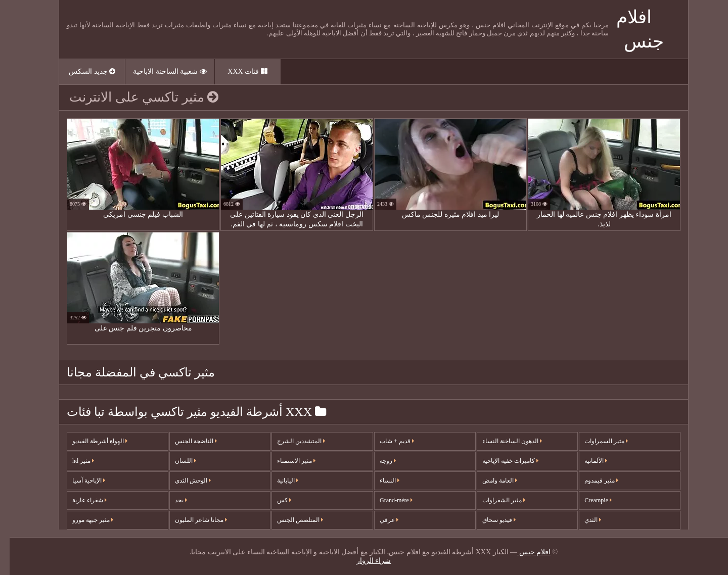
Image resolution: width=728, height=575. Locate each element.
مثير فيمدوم (592, 481)
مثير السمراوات (597, 441)
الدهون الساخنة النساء (503, 441)
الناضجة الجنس (186, 441)
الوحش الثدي (183, 481)
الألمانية (586, 461)
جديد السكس (82, 71)
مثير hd (74, 461)
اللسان (176, 461)
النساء (380, 481)
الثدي (583, 520)
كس (275, 500)
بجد (171, 500)
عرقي (379, 520)
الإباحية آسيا (79, 481)
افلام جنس (524, 552)
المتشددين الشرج (291, 441)
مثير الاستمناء (287, 461)
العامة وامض (490, 481)
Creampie (588, 500)
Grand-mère (386, 500)
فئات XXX (238, 71)
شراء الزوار (364, 561)
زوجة (378, 461)
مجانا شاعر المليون (191, 520)
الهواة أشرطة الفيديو (90, 441)
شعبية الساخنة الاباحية (160, 71)
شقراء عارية (80, 500)
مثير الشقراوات (494, 500)
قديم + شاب (387, 441)
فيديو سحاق (489, 520)
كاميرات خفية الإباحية (501, 461)
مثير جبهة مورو (83, 520)
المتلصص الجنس (290, 520)
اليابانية (278, 481)
